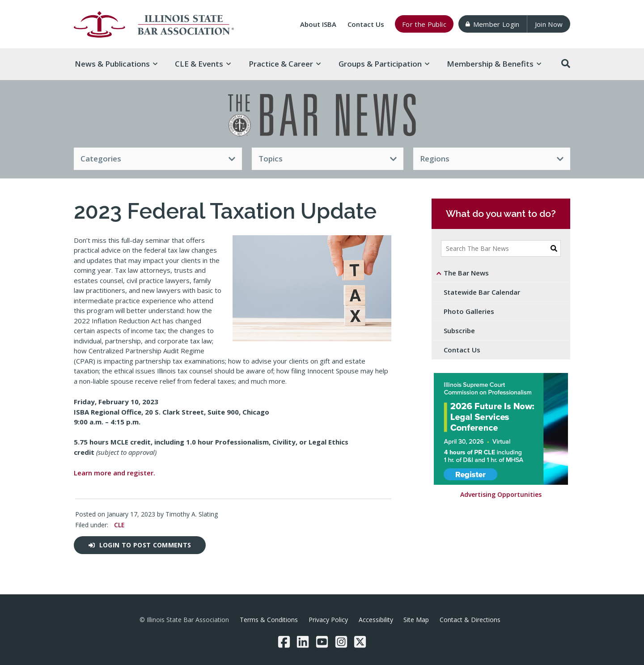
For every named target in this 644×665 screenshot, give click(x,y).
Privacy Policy (328, 620)
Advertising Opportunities (501, 495)
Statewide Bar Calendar (482, 292)
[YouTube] (322, 642)
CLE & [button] (203, 64)
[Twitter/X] (360, 642)
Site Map (416, 620)
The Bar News (466, 273)
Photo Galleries (469, 311)
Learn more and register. (114, 473)
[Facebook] (284, 642)
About (318, 24)
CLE (119, 525)
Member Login (492, 24)
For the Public (424, 24)
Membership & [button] (494, 64)
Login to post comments (140, 545)
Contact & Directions (470, 620)
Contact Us (366, 24)
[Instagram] (341, 642)
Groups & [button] (384, 64)
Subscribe (459, 330)
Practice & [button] (285, 64)
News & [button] (116, 64)
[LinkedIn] (303, 642)
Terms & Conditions (269, 620)
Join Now (549, 24)
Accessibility (376, 620)
